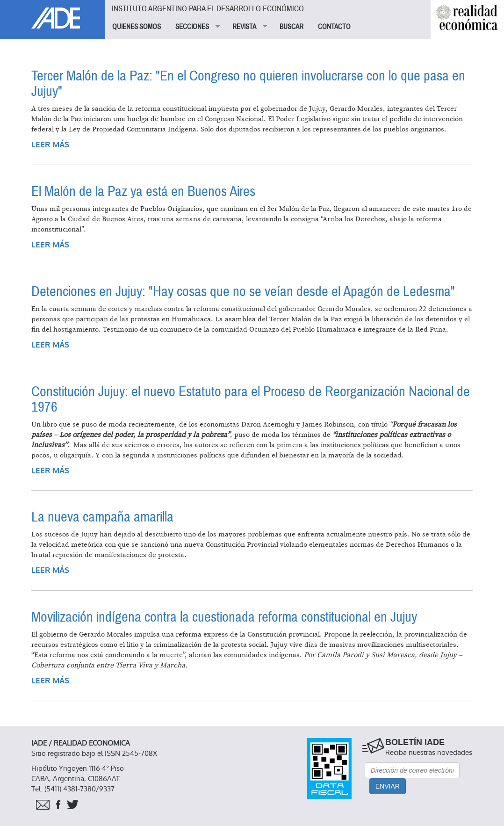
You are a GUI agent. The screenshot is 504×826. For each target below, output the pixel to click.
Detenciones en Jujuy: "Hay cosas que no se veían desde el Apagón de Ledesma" (243, 292)
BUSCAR (292, 27)
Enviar (388, 786)
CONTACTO (334, 27)
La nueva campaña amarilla (102, 517)
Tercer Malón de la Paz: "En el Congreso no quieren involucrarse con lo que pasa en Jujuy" (248, 84)
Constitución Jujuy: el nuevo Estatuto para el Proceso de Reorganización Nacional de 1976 (251, 399)
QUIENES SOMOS (137, 27)
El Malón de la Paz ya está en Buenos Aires (143, 192)
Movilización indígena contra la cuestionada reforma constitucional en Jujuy (224, 617)
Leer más (50, 145)
